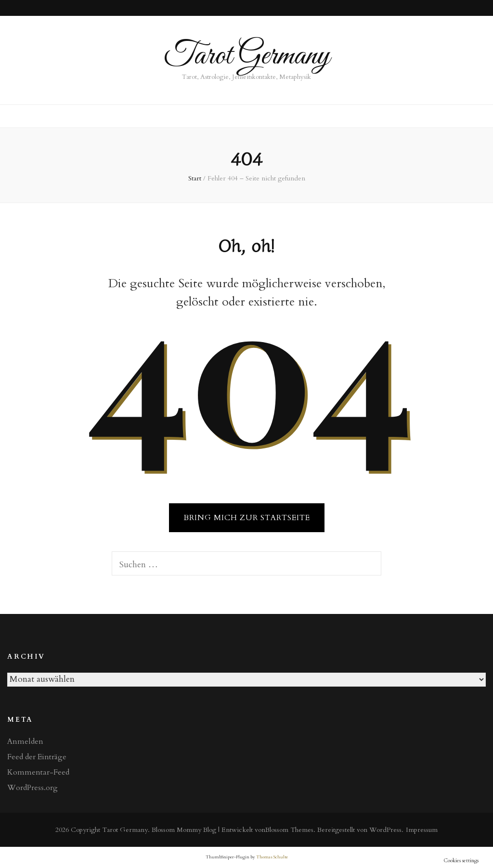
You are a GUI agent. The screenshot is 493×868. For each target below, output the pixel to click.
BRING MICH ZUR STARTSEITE (247, 518)
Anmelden (25, 741)
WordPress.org (32, 788)
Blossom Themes (289, 830)
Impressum (422, 830)
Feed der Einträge (37, 757)
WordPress (385, 830)
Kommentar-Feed (38, 772)
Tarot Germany (247, 56)
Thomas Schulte (272, 857)
